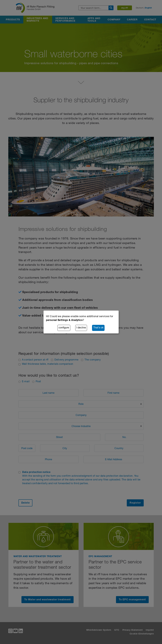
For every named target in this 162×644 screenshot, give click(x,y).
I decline (81, 328)
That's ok (98, 328)
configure (64, 328)
